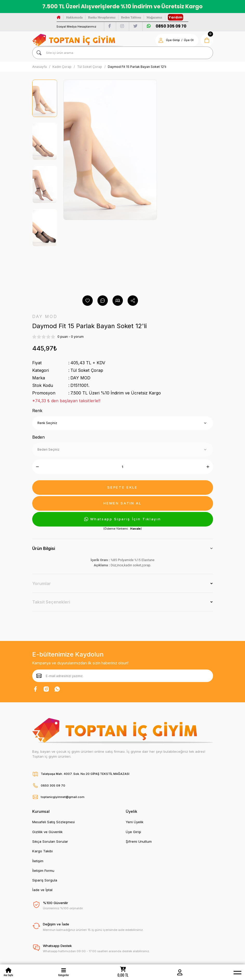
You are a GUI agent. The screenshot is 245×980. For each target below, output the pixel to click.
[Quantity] (123, 467)
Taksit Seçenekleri (51, 602)
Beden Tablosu (131, 17)
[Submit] (39, 676)
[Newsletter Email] (123, 676)
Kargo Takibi (42, 851)
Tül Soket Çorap (87, 370)
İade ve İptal (42, 890)
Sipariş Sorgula (45, 880)
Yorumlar (42, 583)
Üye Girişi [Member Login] (173, 40)
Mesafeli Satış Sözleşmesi (54, 822)
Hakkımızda (74, 17)
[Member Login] (180, 972)
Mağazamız (154, 17)
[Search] (123, 53)
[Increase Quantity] (208, 467)
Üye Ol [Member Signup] (189, 40)
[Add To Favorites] (88, 301)
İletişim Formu (43, 871)
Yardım (176, 17)
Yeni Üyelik (135, 822)
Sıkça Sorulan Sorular (50, 841)
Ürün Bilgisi (44, 548)
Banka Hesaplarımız (102, 17)
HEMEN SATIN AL (122, 503)
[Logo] (78, 40)
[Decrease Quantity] (37, 467)
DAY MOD (80, 378)
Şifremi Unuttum (139, 841)
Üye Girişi (133, 832)
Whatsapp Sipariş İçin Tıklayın (122, 519)
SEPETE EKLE (122, 487)
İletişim (38, 861)
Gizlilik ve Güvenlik (47, 832)
